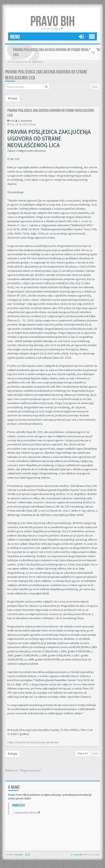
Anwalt (34, 855)
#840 (12, 121)
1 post (95, 87)
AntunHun (27, 121)
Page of (83, 753)
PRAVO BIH (53, 22)
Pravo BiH (78, 855)
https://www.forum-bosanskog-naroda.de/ (33, 742)
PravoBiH (19, 855)
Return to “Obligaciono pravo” (23, 770)
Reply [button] (12, 98)
